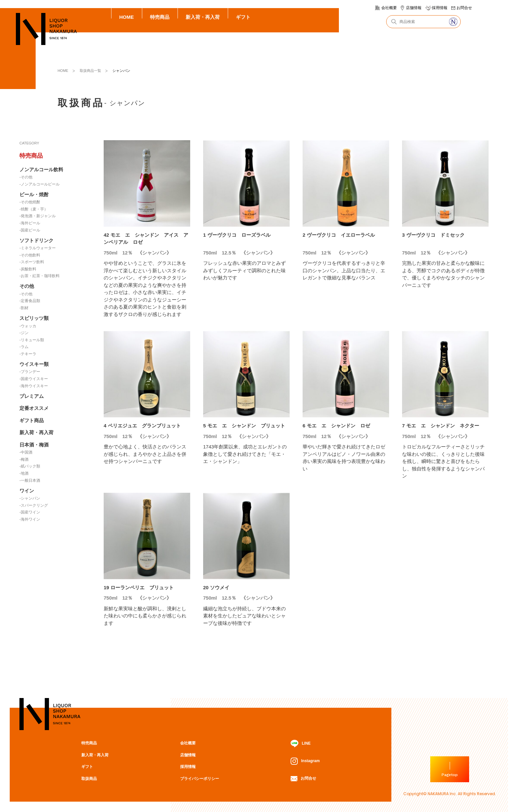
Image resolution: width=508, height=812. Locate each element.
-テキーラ (28, 354)
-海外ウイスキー (34, 386)
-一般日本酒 (30, 480)
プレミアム (32, 396)
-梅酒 (24, 459)
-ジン (24, 333)
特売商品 (160, 17)
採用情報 (440, 8)
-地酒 (24, 473)
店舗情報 (414, 8)
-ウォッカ (28, 326)
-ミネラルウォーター (38, 248)
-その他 (26, 177)
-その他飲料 (30, 255)
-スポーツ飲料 (32, 262)
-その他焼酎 (30, 202)
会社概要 (389, 8)
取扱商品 (89, 779)
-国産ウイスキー (34, 379)
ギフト (243, 17)
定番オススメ (34, 408)
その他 (27, 286)
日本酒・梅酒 (34, 445)
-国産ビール (30, 230)
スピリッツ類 (34, 318)
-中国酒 (26, 452)
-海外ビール (30, 223)
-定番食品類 (30, 301)
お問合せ (464, 8)
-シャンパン (30, 498)
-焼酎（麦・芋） (34, 209)
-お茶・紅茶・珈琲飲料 (40, 276)
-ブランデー (30, 372)
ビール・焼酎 (34, 194)
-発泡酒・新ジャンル (38, 216)
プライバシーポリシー (200, 779)
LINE (300, 744)
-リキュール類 (32, 340)
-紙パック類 (30, 466)
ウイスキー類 (34, 364)
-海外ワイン (30, 519)
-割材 (24, 308)
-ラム (24, 347)
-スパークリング (34, 505)
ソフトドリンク (36, 240)
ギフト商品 (32, 420)
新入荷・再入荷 (203, 17)
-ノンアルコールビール (40, 184)
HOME (127, 17)
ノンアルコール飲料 (41, 169)
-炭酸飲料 (28, 269)
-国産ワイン (30, 512)
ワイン (27, 491)
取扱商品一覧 (90, 71)
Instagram (305, 761)
